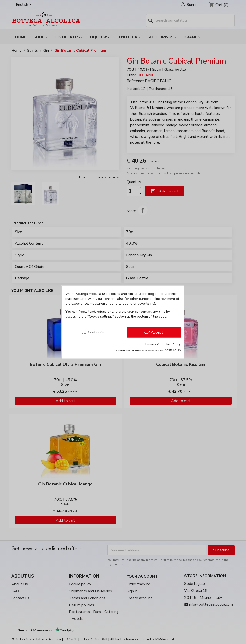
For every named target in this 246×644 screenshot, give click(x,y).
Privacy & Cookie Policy (163, 344)
